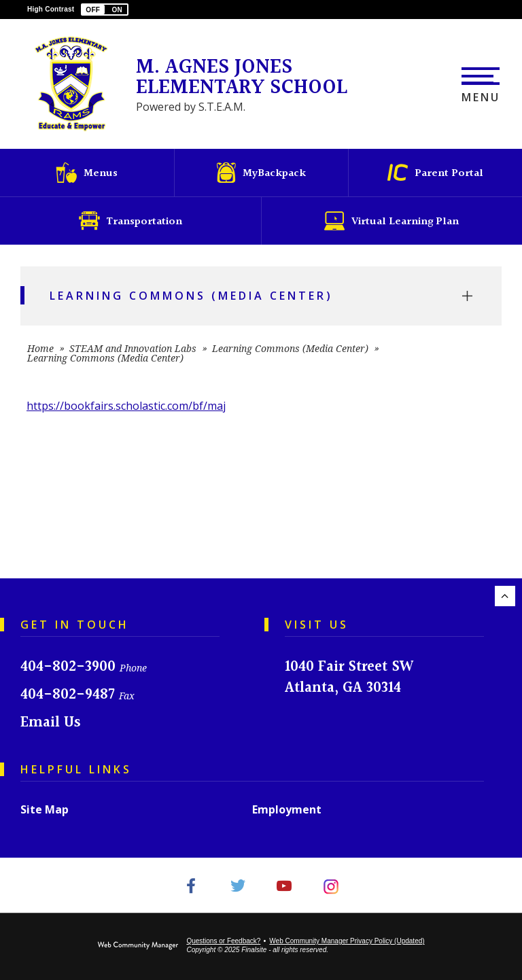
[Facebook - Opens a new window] (191, 885)
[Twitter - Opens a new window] (238, 885)
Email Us (51, 723)
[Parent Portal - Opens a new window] (435, 173)
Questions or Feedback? (223, 941)
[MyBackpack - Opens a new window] (261, 173)
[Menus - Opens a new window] (87, 173)
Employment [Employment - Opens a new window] (287, 809)
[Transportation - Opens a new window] (130, 221)
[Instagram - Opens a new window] (331, 885)
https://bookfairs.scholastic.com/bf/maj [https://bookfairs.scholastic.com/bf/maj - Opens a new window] (126, 406)
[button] (105, 10)
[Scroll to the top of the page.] (505, 596)
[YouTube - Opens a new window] (284, 885)
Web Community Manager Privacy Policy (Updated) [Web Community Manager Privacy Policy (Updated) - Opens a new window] (347, 941)
